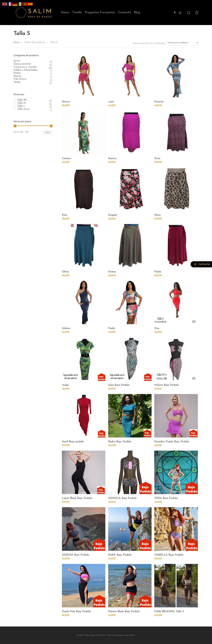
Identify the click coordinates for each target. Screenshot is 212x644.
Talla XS (22, 100)
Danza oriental (22, 64)
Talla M (22, 103)
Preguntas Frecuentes (100, 13)
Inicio (16, 42)
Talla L (21, 106)
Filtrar (48, 132)
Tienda (77, 13)
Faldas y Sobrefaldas (26, 70)
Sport (17, 61)
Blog (137, 13)
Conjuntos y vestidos (25, 67)
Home (65, 13)
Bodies (17, 73)
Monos (17, 76)
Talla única (23, 109)
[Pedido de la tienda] (182, 43)
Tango (17, 82)
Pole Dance (20, 79)
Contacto (125, 13)
